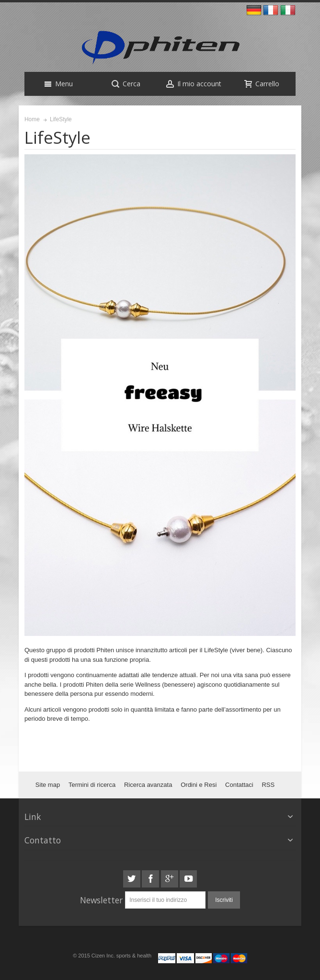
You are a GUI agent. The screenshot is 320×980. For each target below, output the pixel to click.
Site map (48, 785)
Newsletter (101, 900)
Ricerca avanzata (148, 785)
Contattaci (239, 785)
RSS (268, 785)
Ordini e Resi (199, 785)
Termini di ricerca (92, 785)
